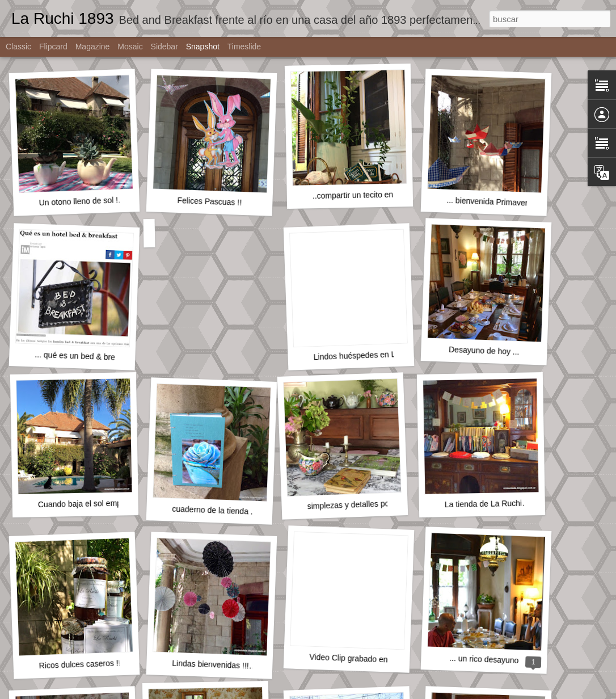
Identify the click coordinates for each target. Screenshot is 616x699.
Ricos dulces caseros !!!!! (83, 664)
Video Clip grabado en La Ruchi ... (370, 659)
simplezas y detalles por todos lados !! (374, 504)
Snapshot (203, 47)
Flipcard (53, 47)
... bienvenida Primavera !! (493, 202)
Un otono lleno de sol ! (78, 201)
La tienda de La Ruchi (483, 504)
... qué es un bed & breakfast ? (89, 357)
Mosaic (130, 47)
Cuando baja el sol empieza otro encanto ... (115, 503)
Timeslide (244, 47)
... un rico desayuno (484, 659)
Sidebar (164, 47)
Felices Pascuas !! (209, 201)
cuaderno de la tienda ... (215, 510)
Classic (18, 47)
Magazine (93, 47)
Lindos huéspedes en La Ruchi (368, 355)
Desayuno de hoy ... (484, 351)
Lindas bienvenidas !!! (210, 665)
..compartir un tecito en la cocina (370, 195)
